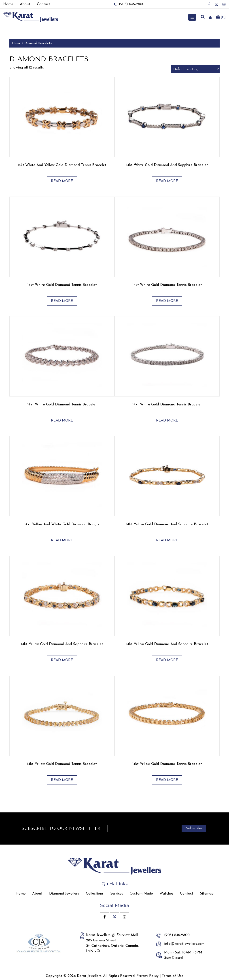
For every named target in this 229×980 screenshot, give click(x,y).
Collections (95, 894)
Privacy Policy (147, 976)
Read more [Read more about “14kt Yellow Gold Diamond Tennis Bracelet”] (62, 780)
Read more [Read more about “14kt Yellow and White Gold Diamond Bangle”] (62, 540)
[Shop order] (195, 69)
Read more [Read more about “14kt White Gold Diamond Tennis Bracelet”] (62, 301)
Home (16, 43)
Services (117, 894)
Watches (166, 894)
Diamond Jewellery (64, 894)
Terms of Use (173, 976)
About (37, 894)
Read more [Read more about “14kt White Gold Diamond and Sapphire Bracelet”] (167, 181)
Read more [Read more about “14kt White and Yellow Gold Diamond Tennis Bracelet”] (62, 181)
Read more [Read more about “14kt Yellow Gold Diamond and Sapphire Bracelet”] (167, 540)
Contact (187, 894)
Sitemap (207, 894)
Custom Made (141, 894)
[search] (203, 17)
